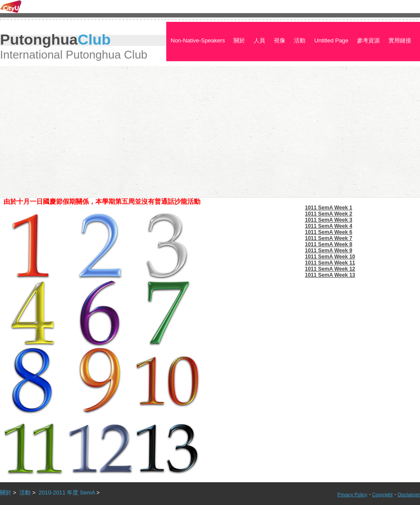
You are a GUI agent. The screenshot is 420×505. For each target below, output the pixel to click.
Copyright (383, 495)
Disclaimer (409, 495)
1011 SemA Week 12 (330, 269)
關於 (239, 40)
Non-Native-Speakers (198, 40)
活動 (300, 40)
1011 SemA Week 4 (329, 226)
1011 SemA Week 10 (330, 257)
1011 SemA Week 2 (329, 214)
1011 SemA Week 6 (329, 232)
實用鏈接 (400, 40)
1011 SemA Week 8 (329, 244)
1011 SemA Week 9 (329, 251)
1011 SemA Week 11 (330, 263)
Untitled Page (331, 40)
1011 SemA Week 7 (329, 238)
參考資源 (368, 40)
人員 (259, 40)
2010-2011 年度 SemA (66, 493)
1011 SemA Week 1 (329, 208)
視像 (280, 40)
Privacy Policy (352, 495)
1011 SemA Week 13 (330, 275)
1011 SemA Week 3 (329, 220)
